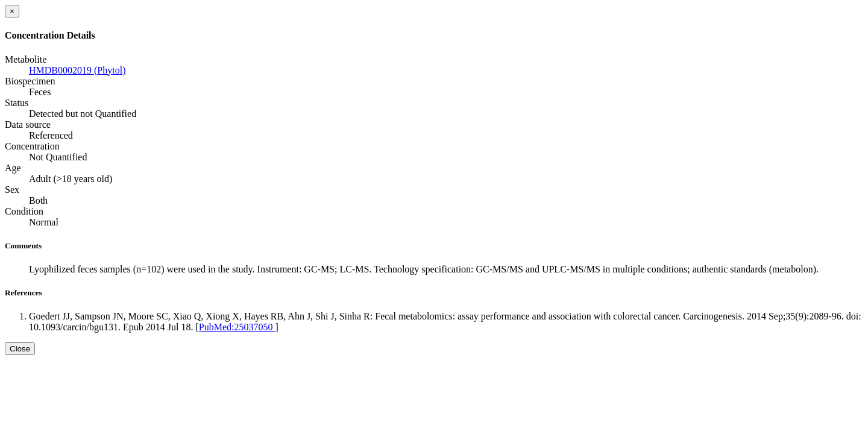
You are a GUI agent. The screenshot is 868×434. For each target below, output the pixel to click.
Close (20, 349)
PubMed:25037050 (237, 327)
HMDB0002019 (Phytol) (77, 70)
